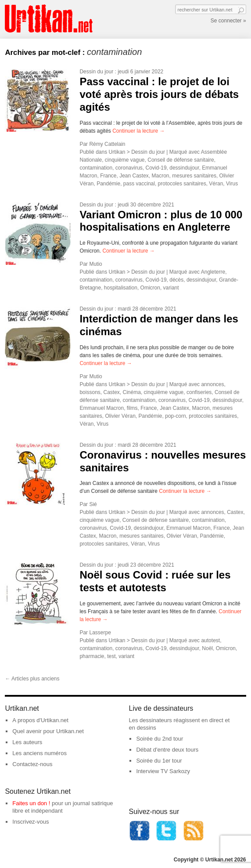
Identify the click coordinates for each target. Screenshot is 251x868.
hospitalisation (121, 288)
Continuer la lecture (138, 131)
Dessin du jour (96, 72)
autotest (210, 640)
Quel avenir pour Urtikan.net (48, 731)
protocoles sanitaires (182, 184)
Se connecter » (228, 21)
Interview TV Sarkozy (163, 771)
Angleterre (213, 272)
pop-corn (175, 416)
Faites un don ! (31, 803)
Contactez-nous (32, 764)
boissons (90, 392)
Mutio (95, 264)
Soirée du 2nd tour (160, 739)
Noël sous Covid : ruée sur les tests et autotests (155, 581)
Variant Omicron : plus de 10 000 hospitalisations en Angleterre (161, 221)
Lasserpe (100, 633)
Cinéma (132, 392)
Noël (207, 648)
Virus (232, 184)
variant (171, 288)
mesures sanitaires (194, 176)
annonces (212, 384)
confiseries (199, 392)
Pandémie (108, 184)
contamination (96, 168)
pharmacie (92, 656)
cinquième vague (125, 160)
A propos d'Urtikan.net (40, 720)
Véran (216, 184)
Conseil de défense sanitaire (181, 160)
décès (176, 280)
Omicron (150, 288)
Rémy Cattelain (107, 144)
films (132, 408)
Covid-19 (156, 168)
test (111, 656)
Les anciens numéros (39, 753)
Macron (161, 176)
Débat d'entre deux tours (167, 750)
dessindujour (184, 168)
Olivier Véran (120, 416)
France (108, 176)
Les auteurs (27, 742)
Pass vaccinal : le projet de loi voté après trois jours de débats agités (159, 94)
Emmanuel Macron (102, 408)
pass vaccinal (139, 184)
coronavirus (129, 168)
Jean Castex (134, 176)
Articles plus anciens (32, 679)
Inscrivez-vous (30, 822)
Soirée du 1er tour (159, 761)
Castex (111, 392)
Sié (93, 504)
